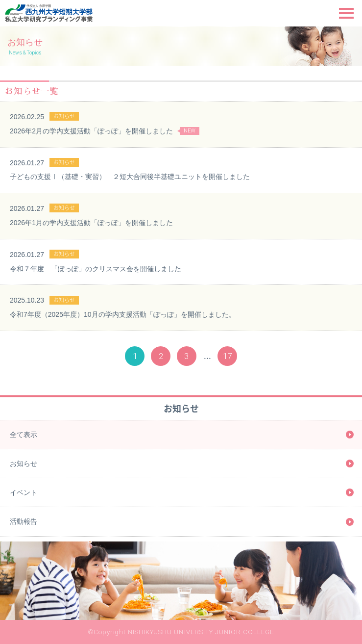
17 (227, 356)
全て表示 (24, 435)
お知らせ (24, 464)
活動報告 (24, 521)
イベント (24, 492)
